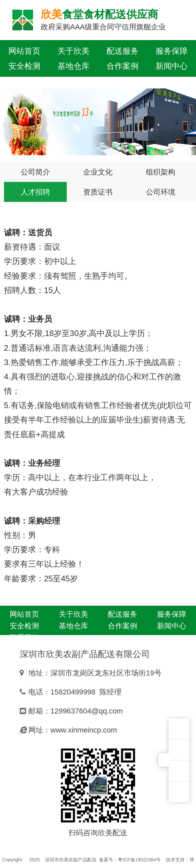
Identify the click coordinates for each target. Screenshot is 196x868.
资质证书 (98, 192)
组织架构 (161, 172)
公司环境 (161, 192)
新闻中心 (172, 66)
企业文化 (98, 172)
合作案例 (123, 66)
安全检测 (24, 66)
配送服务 (123, 51)
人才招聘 (35, 192)
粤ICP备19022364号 (139, 860)
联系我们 (24, 81)
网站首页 (24, 51)
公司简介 (35, 172)
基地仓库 (73, 66)
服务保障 (172, 51)
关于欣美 (73, 51)
